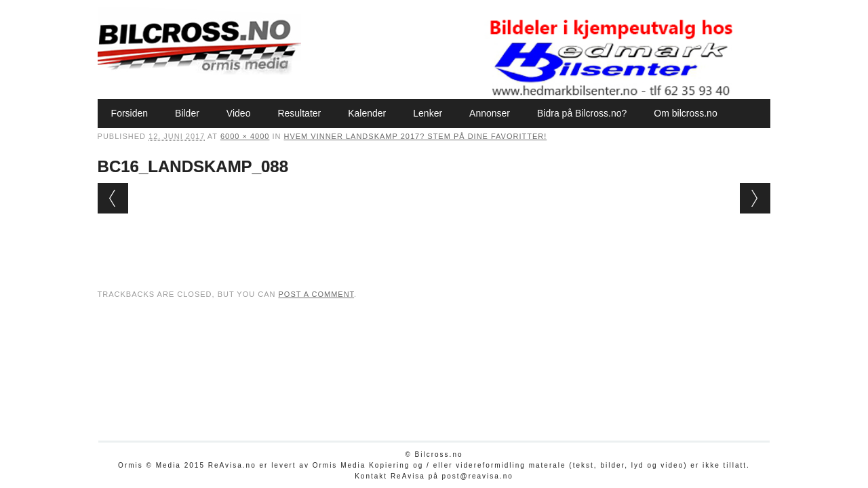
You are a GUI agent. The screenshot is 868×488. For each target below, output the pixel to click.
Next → (755, 198)
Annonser (490, 113)
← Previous (113, 198)
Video (239, 113)
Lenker (428, 113)
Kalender (367, 113)
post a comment (316, 294)
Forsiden (130, 113)
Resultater (299, 113)
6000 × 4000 (245, 136)
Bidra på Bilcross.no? (582, 113)
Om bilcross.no (685, 113)
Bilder (187, 113)
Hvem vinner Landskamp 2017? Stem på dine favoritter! (416, 136)
